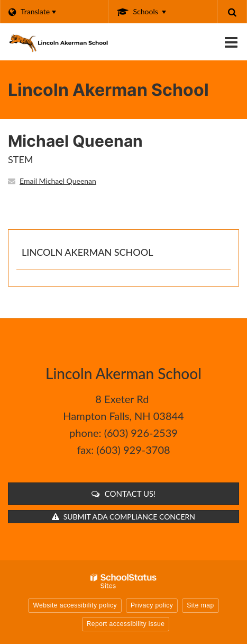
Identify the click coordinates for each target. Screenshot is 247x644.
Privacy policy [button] (152, 605)
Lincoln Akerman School (87, 252)
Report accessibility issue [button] (126, 624)
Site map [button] (200, 605)
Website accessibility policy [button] (75, 605)
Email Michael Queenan (58, 181)
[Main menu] (231, 42)
